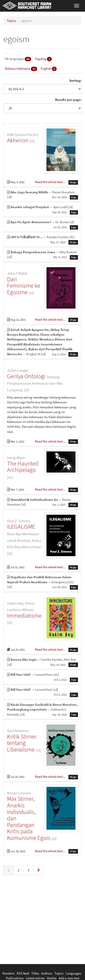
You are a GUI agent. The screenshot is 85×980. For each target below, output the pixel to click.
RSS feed (23, 973)
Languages (73, 973)
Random (8, 973)
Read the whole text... (51, 182)
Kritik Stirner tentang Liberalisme (22, 743)
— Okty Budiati (42, 255)
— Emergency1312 (42, 582)
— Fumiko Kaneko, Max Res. (42, 662)
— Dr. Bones (42, 225)
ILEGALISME (21, 526)
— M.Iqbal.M (42, 342)
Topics (11, 21)
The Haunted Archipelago (23, 467)
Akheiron (18, 140)
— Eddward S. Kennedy (42, 710)
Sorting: (75, 81)
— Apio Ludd (42, 210)
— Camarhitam (42, 677)
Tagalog (43, 59)
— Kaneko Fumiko (42, 240)
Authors (47, 973)
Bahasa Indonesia (21, 69)
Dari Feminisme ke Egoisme (24, 286)
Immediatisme (24, 615)
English (49, 69)
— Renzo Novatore (42, 195)
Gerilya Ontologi (26, 376)
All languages (18, 59)
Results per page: (68, 100)
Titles (35, 973)
